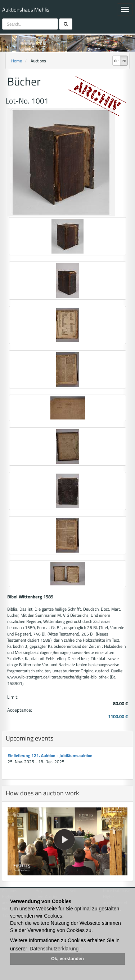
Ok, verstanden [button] (67, 959)
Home (17, 61)
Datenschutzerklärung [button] (54, 949)
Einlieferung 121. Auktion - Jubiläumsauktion (50, 755)
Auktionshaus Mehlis (26, 10)
